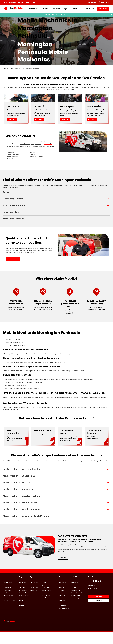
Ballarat (33, 152)
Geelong (33, 154)
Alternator (22, 600)
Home (6, 68)
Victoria (44, 595)
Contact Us (104, 3)
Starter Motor (23, 602)
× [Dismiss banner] (112, 15)
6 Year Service (8, 602)
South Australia (46, 600)
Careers (21, 2)
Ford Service (62, 600)
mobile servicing (39, 185)
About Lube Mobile (77, 592)
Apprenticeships (76, 602)
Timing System (24, 605)
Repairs (46, 9)
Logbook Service (8, 595)
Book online (12, 119)
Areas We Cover (15, 68)
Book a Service (8, 592)
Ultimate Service (8, 607)
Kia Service (62, 602)
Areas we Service (93, 601)
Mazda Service (63, 607)
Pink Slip (6, 605)
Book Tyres (33, 592)
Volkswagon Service (64, 620)
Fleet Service (75, 595)
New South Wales (47, 592)
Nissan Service (63, 613)
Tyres (66, 9)
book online (73, 185)
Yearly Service (8, 597)
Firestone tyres (34, 600)
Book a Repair (23, 592)
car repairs (20, 185)
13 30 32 (92, 3)
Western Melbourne (13, 154)
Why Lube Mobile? (10, 2)
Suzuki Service (62, 618)
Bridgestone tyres (35, 597)
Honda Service (63, 595)
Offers (75, 9)
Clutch (21, 613)
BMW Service (62, 605)
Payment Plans (76, 607)
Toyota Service (63, 610)
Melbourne (10, 152)
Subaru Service (63, 615)
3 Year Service (8, 600)
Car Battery (23, 595)
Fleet (28, 2)
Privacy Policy (75, 610)
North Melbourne (12, 157)
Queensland (45, 597)
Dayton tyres (34, 602)
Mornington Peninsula (37, 157)
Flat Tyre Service (35, 595)
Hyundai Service (63, 597)
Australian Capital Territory (49, 610)
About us (63, 570)
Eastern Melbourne (13, 159)
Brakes (21, 597)
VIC (23, 68)
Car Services (34, 9)
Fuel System (23, 615)
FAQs (33, 2)
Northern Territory (47, 607)
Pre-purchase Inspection (10, 613)
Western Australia (47, 602)
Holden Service (63, 592)
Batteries (56, 9)
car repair (35, 88)
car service (17, 88)
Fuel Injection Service (9, 610)
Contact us (92, 597)
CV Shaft (22, 618)
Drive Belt (22, 610)
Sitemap (91, 604)
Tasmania (45, 605)
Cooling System (24, 607)
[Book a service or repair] (56, 15)
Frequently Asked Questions (79, 605)
